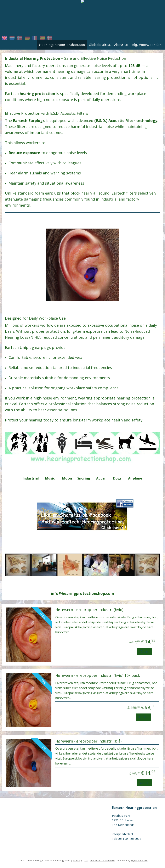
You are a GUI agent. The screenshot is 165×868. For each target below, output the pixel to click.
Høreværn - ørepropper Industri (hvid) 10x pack (98, 676)
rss (86, 860)
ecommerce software (103, 860)
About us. (121, 44)
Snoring (84, 478)
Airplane (135, 478)
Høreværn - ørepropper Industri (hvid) (89, 610)
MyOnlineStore (139, 860)
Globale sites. (100, 44)
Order (144, 651)
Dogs (117, 478)
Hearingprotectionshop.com (62, 44)
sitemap (77, 860)
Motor (67, 478)
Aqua (100, 478)
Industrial (31, 478)
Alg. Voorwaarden (147, 44)
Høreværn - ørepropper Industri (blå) (88, 741)
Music (50, 478)
